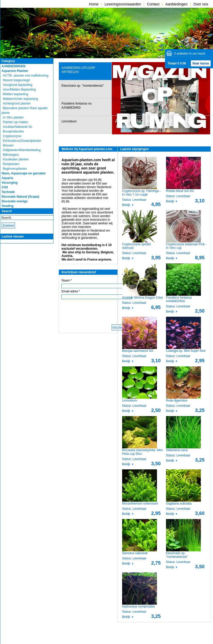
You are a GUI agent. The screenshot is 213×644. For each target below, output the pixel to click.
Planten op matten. (16, 122)
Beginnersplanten (15, 169)
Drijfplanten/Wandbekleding (22, 150)
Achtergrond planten (17, 103)
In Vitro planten (13, 117)
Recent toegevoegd (16, 80)
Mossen (8, 145)
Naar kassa (201, 63)
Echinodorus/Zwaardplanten (22, 141)
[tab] (85, 71)
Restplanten (11, 164)
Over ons (201, 4)
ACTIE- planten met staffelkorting (26, 76)
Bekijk (126, 205)
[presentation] (85, 71)
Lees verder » (157, 127)
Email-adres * (71, 291)
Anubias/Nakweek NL (18, 127)
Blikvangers (11, 155)
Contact (153, 4)
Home (94, 4)
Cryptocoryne (12, 136)
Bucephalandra (13, 131)
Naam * (67, 280)
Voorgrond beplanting (18, 85)
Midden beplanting (15, 94)
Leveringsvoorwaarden (123, 4)
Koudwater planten (16, 159)
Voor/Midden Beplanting (19, 90)
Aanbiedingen (177, 4)
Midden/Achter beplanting (20, 99)
